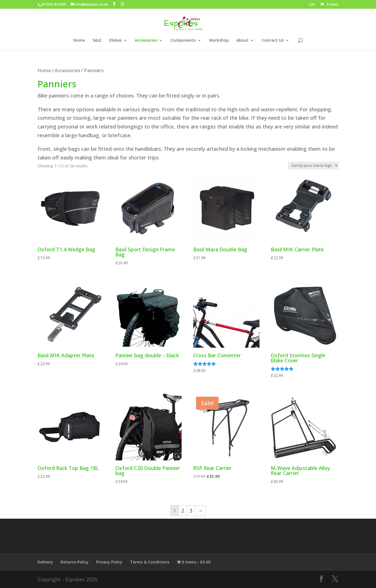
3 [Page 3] (191, 511)
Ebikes (115, 41)
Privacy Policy (109, 562)
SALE (97, 41)
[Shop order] (313, 166)
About (242, 41)
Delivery (45, 562)
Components (183, 41)
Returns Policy (75, 562)
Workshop (219, 41)
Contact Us (273, 41)
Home (79, 41)
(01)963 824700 (54, 4)
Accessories (146, 41)
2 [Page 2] (183, 511)
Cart (312, 5)
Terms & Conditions (150, 562)
